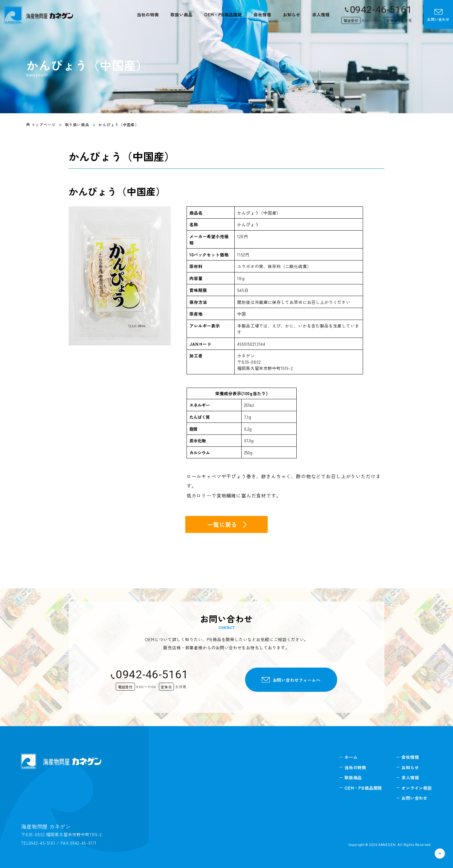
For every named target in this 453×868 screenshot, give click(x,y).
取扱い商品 (181, 14)
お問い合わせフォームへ (297, 680)
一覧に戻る (222, 524)
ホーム (351, 757)
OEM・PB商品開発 (223, 14)
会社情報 (262, 14)
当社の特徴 (148, 14)
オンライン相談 (417, 788)
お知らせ (291, 14)
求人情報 (321, 14)
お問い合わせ (438, 15)
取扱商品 (353, 777)
